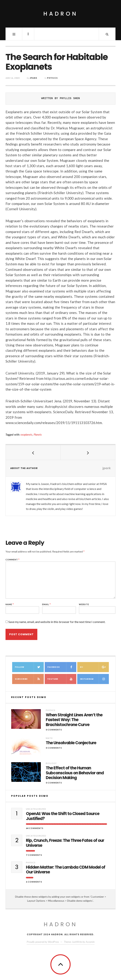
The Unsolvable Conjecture (71, 743)
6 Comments (34, 882)
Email (46, 604)
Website (84, 604)
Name (10, 604)
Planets (38, 435)
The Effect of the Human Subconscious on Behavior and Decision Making (75, 773)
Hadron (61, 14)
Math (49, 738)
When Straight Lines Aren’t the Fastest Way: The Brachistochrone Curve (74, 720)
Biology (51, 763)
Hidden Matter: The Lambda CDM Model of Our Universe (66, 870)
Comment (13, 560)
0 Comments (54, 730)
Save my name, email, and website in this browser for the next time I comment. (57, 622)
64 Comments (35, 828)
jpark (33, 78)
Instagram (94, 679)
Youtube (62, 679)
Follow (29, 667)
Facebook (62, 667)
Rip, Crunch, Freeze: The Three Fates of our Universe (65, 843)
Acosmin (90, 942)
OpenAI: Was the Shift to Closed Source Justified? (63, 816)
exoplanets (26, 435)
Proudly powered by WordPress (43, 942)
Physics (52, 78)
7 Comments (34, 855)
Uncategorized (36, 809)
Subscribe (29, 679)
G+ (94, 667)
